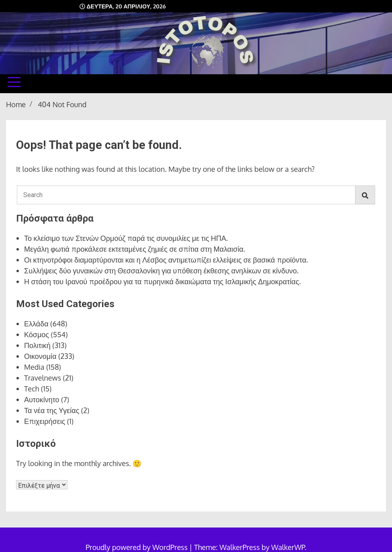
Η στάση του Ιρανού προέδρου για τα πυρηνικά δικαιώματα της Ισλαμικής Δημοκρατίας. (162, 281)
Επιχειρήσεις (45, 421)
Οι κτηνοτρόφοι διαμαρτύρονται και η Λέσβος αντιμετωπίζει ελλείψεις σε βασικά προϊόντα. (166, 260)
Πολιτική (37, 345)
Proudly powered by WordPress (137, 547)
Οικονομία (40, 356)
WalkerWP (288, 547)
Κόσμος (37, 334)
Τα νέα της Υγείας (52, 410)
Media (34, 367)
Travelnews (43, 378)
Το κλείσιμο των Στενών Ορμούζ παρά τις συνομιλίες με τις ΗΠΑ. (126, 238)
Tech (32, 389)
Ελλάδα (36, 324)
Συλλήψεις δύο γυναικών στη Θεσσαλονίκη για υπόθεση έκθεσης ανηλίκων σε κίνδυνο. (161, 271)
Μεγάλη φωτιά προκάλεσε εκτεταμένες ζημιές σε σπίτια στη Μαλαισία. (135, 249)
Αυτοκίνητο (42, 399)
